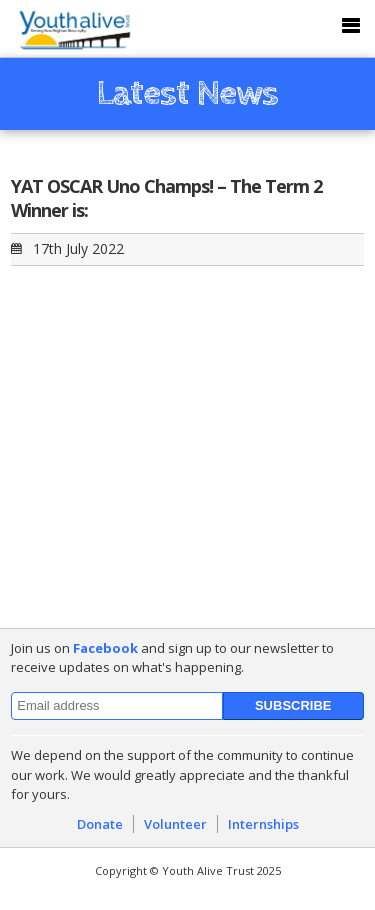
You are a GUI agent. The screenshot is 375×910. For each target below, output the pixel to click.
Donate (100, 824)
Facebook (105, 648)
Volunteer (175, 824)
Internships (263, 824)
